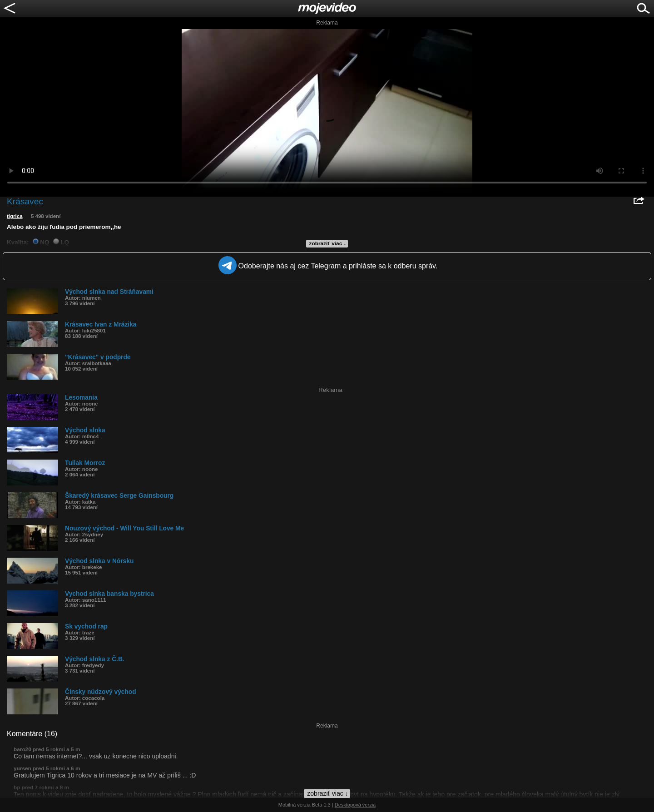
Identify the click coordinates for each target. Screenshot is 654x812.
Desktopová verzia (355, 805)
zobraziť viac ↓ (328, 243)
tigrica (15, 216)
